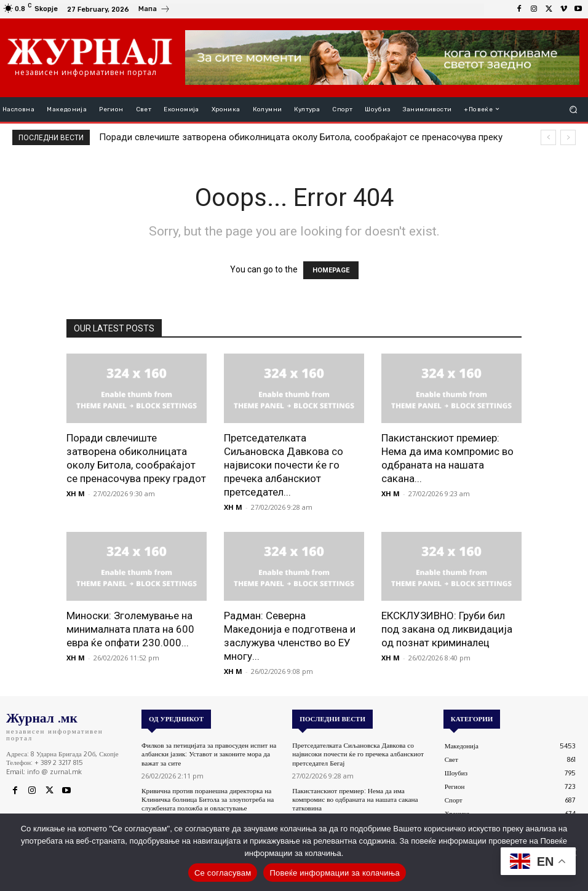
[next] (568, 137)
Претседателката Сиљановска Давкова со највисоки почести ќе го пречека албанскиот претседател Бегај (356, 753)
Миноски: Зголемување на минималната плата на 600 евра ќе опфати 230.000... (130, 629)
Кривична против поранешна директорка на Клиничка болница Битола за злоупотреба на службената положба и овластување (206, 798)
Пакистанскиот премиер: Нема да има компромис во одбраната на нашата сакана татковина (353, 798)
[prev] (548, 137)
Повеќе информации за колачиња (335, 873)
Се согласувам (223, 873)
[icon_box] (154, 10)
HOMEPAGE (331, 270)
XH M (76, 493)
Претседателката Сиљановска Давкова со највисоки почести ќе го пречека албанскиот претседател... (284, 465)
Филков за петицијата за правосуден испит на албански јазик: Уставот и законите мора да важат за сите (207, 753)
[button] (574, 109)
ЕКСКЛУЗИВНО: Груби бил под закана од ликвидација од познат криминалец (447, 629)
